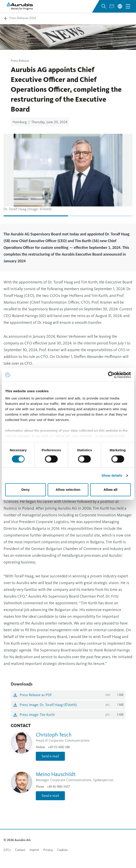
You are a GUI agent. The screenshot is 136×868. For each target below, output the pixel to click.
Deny (26, 490)
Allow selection (68, 490)
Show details (112, 475)
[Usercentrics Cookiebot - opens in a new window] (111, 375)
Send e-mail (50, 756)
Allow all (110, 490)
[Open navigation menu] (128, 6)
